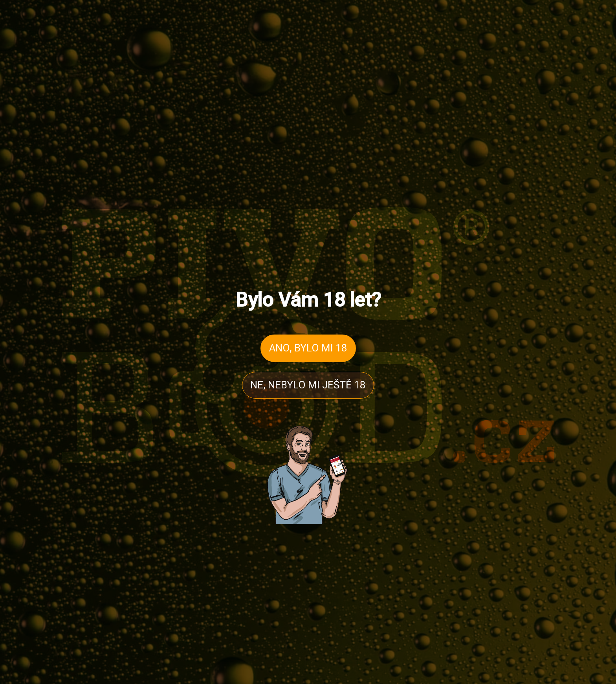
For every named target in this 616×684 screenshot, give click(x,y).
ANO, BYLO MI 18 (308, 348)
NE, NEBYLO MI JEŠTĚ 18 (308, 385)
